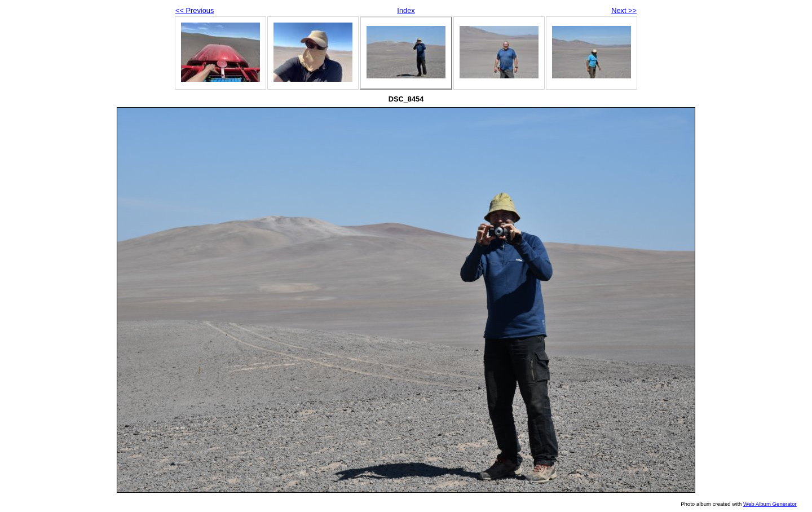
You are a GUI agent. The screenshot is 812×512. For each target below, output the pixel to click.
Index (406, 10)
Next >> (624, 10)
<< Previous (195, 10)
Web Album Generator (770, 504)
